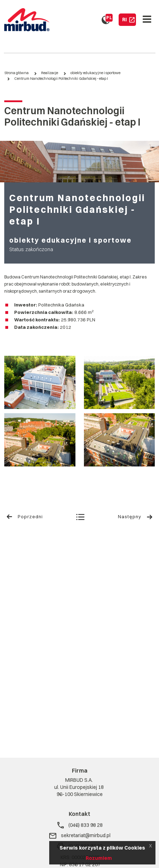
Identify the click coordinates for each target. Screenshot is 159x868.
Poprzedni (24, 517)
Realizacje (50, 73)
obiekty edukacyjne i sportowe (95, 73)
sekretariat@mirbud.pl (79, 836)
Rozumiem (99, 858)
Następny (135, 517)
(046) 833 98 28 (80, 825)
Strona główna (16, 73)
